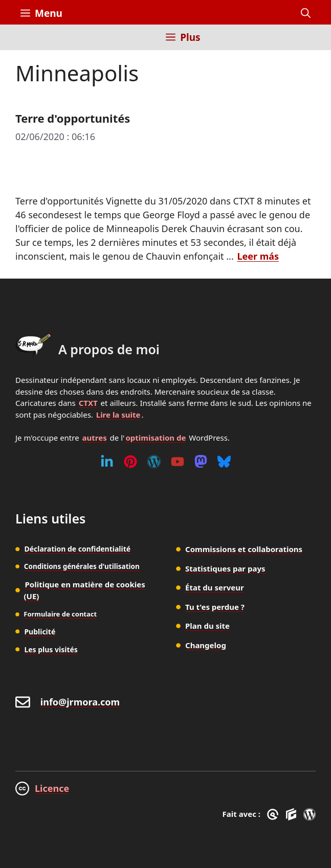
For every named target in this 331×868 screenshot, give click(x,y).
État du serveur (215, 587)
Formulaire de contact (60, 614)
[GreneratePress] (274, 814)
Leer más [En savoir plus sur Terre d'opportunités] (258, 256)
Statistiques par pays (225, 568)
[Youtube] (178, 462)
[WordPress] (154, 462)
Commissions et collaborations (244, 549)
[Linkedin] (107, 462)
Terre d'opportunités (73, 118)
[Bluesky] (224, 462)
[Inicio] (28, 43)
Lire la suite (118, 415)
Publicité (40, 632)
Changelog (206, 645)
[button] (306, 13)
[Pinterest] (130, 462)
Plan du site (207, 626)
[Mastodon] (201, 462)
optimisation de (156, 438)
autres (95, 438)
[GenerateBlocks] (293, 814)
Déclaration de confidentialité (77, 549)
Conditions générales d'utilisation (82, 566)
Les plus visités (51, 649)
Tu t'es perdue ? (215, 607)
